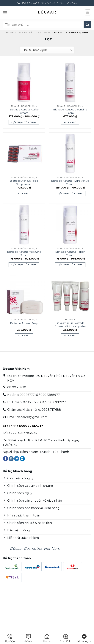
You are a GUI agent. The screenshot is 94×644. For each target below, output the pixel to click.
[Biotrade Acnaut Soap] (24, 296)
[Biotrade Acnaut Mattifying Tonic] (24, 225)
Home (10, 32)
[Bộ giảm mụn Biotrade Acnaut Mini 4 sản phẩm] (70, 296)
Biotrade (44, 32)
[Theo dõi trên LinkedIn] (22, 459)
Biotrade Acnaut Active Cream (24, 111)
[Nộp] (87, 25)
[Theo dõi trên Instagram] (11, 459)
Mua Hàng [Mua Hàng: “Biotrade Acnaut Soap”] (24, 336)
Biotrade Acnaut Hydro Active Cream (70, 182)
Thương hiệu (26, 32)
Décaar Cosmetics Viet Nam (35, 548)
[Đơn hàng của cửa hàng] (47, 50)
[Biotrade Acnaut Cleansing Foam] (70, 82)
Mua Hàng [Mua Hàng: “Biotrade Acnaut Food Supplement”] (24, 193)
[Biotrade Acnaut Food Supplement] (24, 153)
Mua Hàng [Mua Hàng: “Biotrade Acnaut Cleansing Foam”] (70, 122)
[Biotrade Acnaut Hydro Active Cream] (70, 153)
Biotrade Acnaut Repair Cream (70, 253)
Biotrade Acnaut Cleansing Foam (70, 111)
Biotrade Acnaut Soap (24, 323)
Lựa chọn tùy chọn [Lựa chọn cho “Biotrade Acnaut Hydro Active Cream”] (70, 193)
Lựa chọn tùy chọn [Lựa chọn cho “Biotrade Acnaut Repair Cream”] (70, 265)
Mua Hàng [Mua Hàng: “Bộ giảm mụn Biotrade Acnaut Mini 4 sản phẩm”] (70, 336)
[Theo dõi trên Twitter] (17, 459)
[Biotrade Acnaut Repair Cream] (70, 225)
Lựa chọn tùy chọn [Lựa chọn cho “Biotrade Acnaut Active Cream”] (24, 122)
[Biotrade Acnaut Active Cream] (24, 82)
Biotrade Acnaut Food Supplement (24, 182)
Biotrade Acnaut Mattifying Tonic (24, 253)
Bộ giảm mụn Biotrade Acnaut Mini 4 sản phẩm (70, 325)
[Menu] (5, 13)
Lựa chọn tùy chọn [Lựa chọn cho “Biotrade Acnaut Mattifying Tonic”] (24, 265)
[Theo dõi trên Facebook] (6, 459)
